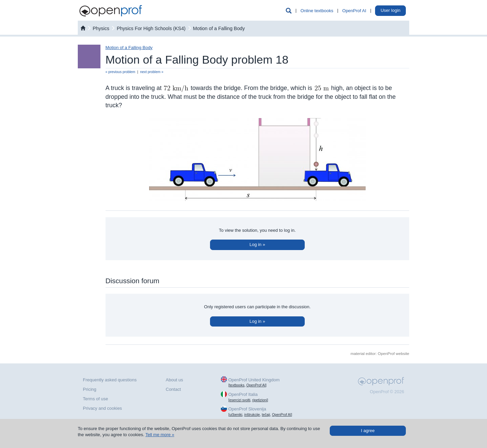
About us (174, 380)
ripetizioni (260, 400)
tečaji (266, 415)
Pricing (90, 389)
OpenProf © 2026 (387, 392)
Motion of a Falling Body (219, 28)
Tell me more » (160, 435)
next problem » (152, 72)
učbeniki (236, 415)
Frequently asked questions (110, 380)
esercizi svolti (240, 400)
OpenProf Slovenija (247, 409)
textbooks (237, 385)
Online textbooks (317, 11)
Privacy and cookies (102, 408)
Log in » (257, 244)
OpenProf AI (354, 11)
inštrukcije (252, 415)
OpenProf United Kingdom (254, 380)
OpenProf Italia (243, 394)
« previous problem (120, 72)
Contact (173, 389)
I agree (368, 431)
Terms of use (95, 399)
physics (101, 28)
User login (390, 10)
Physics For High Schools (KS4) (151, 28)
